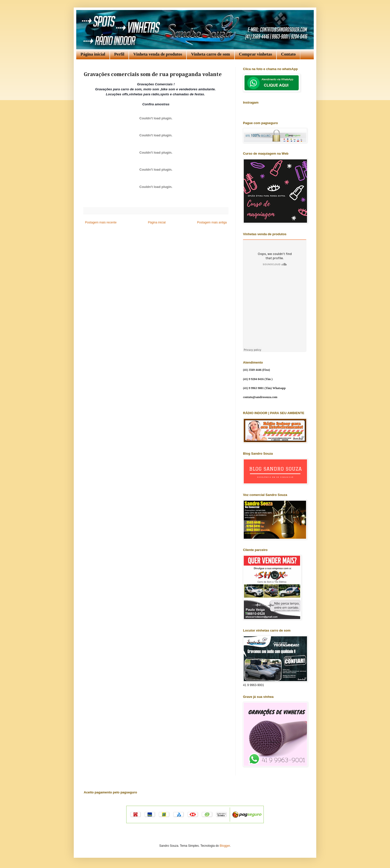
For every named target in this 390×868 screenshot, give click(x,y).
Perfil (119, 54)
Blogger (225, 846)
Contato (288, 54)
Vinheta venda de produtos (158, 54)
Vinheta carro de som (210, 54)
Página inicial (93, 54)
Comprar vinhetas (255, 54)
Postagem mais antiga (212, 222)
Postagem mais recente (101, 222)
